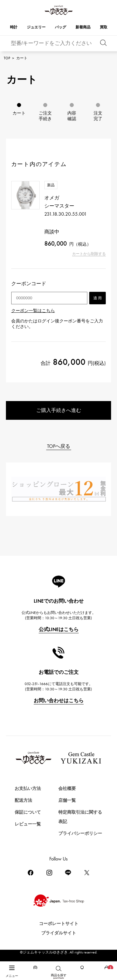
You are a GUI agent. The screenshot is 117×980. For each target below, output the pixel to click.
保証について (28, 812)
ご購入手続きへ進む (59, 410)
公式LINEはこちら (59, 629)
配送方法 (23, 800)
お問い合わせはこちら (59, 701)
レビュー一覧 (28, 824)
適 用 (97, 298)
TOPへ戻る (59, 446)
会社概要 (67, 789)
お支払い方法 (28, 789)
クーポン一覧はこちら (33, 311)
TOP (7, 58)
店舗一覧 (67, 800)
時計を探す (18, 957)
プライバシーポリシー (80, 833)
